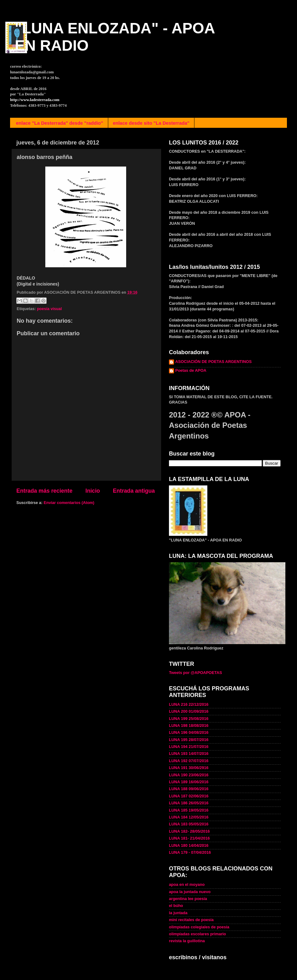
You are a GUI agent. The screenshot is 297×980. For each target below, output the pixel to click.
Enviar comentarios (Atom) (69, 503)
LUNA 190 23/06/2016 (189, 775)
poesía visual (49, 309)
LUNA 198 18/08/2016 (189, 726)
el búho (176, 906)
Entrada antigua (134, 491)
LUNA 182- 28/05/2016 (189, 831)
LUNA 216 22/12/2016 (189, 705)
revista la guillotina (187, 941)
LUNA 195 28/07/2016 (189, 740)
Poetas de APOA (191, 371)
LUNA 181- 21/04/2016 (189, 838)
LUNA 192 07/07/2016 (189, 761)
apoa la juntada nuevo (190, 892)
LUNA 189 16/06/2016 (189, 782)
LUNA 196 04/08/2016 (189, 733)
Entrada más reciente (44, 491)
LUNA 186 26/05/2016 (189, 803)
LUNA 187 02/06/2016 (189, 796)
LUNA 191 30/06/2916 (189, 768)
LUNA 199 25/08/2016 (189, 719)
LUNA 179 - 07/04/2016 (190, 853)
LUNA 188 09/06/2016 (189, 789)
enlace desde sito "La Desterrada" (151, 123)
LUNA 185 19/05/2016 (189, 810)
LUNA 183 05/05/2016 (189, 824)
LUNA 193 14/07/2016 (189, 754)
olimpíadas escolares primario (197, 934)
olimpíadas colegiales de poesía (199, 927)
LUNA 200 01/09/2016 (189, 711)
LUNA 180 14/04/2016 (189, 846)
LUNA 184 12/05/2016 (189, 817)
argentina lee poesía (188, 899)
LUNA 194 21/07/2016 (189, 747)
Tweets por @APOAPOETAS (196, 673)
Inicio (93, 491)
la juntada (178, 913)
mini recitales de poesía (191, 920)
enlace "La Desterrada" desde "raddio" (60, 123)
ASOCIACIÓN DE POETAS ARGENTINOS (213, 362)
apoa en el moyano (187, 885)
